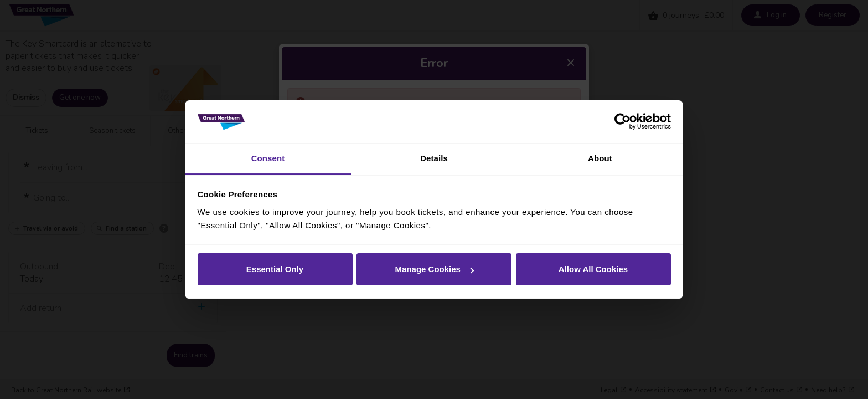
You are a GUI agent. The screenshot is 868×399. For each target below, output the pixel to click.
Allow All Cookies (593, 269)
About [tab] (600, 158)
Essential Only (275, 269)
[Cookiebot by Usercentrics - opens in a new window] (622, 122)
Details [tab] (434, 158)
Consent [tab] (268, 158)
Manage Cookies (435, 269)
